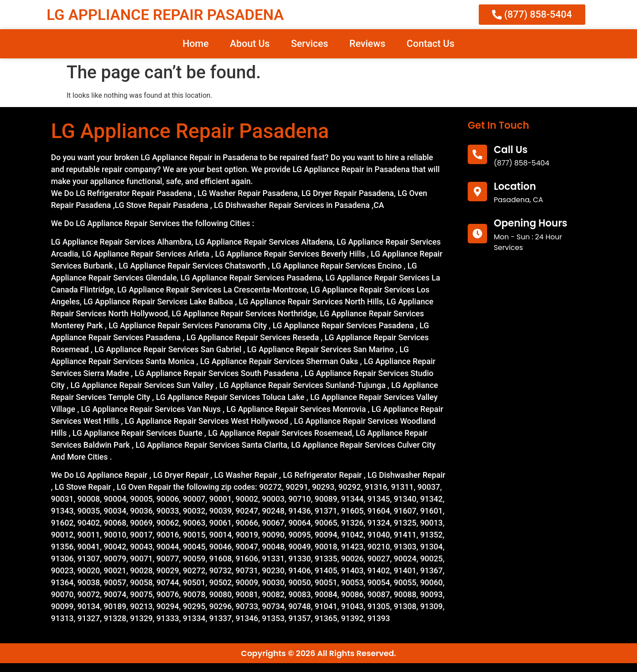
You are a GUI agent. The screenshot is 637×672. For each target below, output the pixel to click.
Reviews (367, 44)
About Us (250, 44)
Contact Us (431, 44)
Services (309, 44)
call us (511, 150)
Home (196, 44)
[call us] (477, 154)
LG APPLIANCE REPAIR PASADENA (165, 15)
